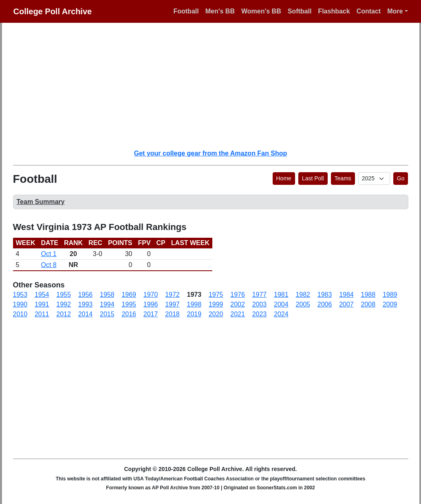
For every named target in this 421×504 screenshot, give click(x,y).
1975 (216, 295)
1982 (303, 295)
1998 (194, 304)
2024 (281, 314)
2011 (42, 314)
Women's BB (261, 11)
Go (401, 178)
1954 (42, 295)
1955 (64, 295)
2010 (20, 314)
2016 (129, 314)
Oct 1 (49, 254)
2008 (368, 304)
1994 (107, 304)
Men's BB (220, 11)
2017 (151, 314)
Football (186, 11)
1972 (172, 295)
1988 (368, 295)
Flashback (334, 11)
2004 (281, 304)
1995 (129, 304)
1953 (20, 295)
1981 (281, 295)
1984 (346, 295)
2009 (390, 304)
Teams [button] (343, 178)
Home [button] (284, 178)
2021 (238, 314)
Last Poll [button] (313, 178)
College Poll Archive (53, 11)
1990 (20, 304)
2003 (260, 304)
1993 (86, 304)
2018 (172, 314)
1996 (151, 304)
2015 (107, 314)
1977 (260, 295)
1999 (216, 304)
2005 (303, 304)
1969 (129, 295)
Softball (300, 11)
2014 (86, 314)
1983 (325, 295)
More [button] (395, 11)
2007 (346, 304)
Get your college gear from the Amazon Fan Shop (211, 153)
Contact (369, 11)
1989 (390, 295)
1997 (172, 304)
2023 (260, 314)
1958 (107, 295)
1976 (238, 295)
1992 (64, 304)
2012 (64, 314)
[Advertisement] (216, 85)
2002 (238, 304)
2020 (216, 314)
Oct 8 (49, 265)
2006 (325, 304)
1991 (42, 304)
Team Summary (41, 202)
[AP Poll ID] (374, 179)
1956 (86, 295)
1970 (151, 295)
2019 (194, 314)
